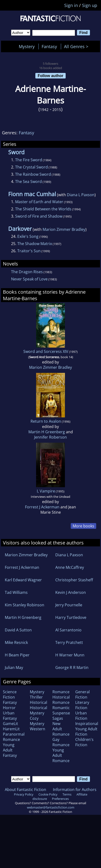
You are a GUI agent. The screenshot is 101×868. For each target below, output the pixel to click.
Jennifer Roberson (50, 437)
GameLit (10, 724)
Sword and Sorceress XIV (46, 351)
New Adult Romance (61, 729)
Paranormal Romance (14, 737)
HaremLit (11, 729)
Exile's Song (28, 236)
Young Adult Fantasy (10, 750)
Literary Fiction (82, 705)
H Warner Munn (70, 655)
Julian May (14, 667)
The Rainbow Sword (33, 174)
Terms (67, 794)
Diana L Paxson (81, 195)
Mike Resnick (16, 642)
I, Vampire (46, 491)
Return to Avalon (46, 421)
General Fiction (82, 694)
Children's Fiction (84, 742)
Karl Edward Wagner (23, 580)
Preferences (60, 799)
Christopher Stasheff (74, 580)
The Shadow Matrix (35, 244)
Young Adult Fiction (86, 732)
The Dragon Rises (27, 272)
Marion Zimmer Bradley (64, 229)
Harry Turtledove (71, 617)
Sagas (58, 718)
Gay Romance (61, 742)
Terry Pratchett (69, 642)
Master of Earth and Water (39, 202)
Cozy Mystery (37, 721)
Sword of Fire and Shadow (39, 216)
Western (38, 729)
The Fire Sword (29, 160)
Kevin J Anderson (71, 592)
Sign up (90, 5)
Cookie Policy (48, 794)
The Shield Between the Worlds (43, 209)
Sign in (71, 5)
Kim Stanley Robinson (25, 605)
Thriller (36, 697)
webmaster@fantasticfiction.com (51, 807)
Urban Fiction (81, 716)
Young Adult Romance (61, 755)
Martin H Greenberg (47, 432)
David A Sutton (18, 630)
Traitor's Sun (29, 251)
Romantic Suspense (61, 710)
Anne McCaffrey (70, 567)
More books (83, 526)
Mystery (27, 46)
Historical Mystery (38, 710)
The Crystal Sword (32, 167)
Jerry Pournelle (69, 605)
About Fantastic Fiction (25, 790)
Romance (61, 692)
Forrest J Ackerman (42, 507)
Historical (38, 702)
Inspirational (87, 724)
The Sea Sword (28, 181)
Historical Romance (61, 700)
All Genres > (77, 46)
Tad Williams (16, 592)
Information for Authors (75, 790)
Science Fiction (10, 694)
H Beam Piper (17, 655)
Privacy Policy (24, 794)
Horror (9, 708)
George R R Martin (72, 667)
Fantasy (49, 46)
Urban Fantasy (10, 716)
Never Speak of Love (29, 279)
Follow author (51, 76)
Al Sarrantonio (68, 630)
